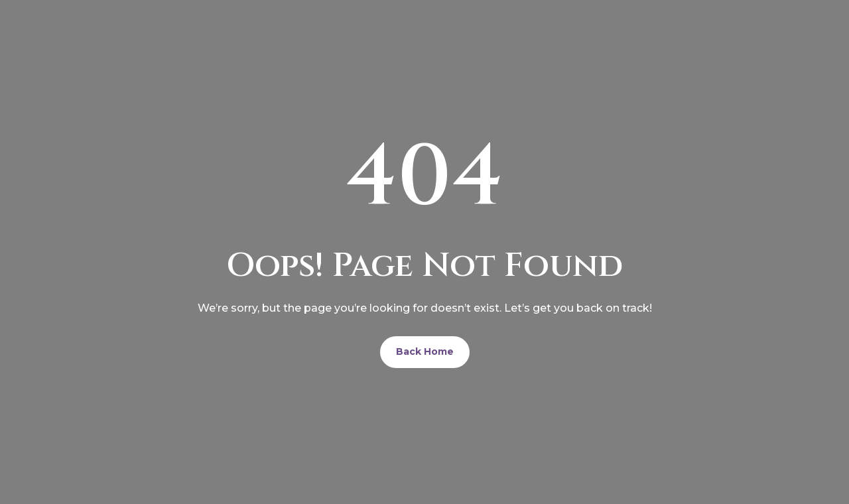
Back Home (425, 351)
